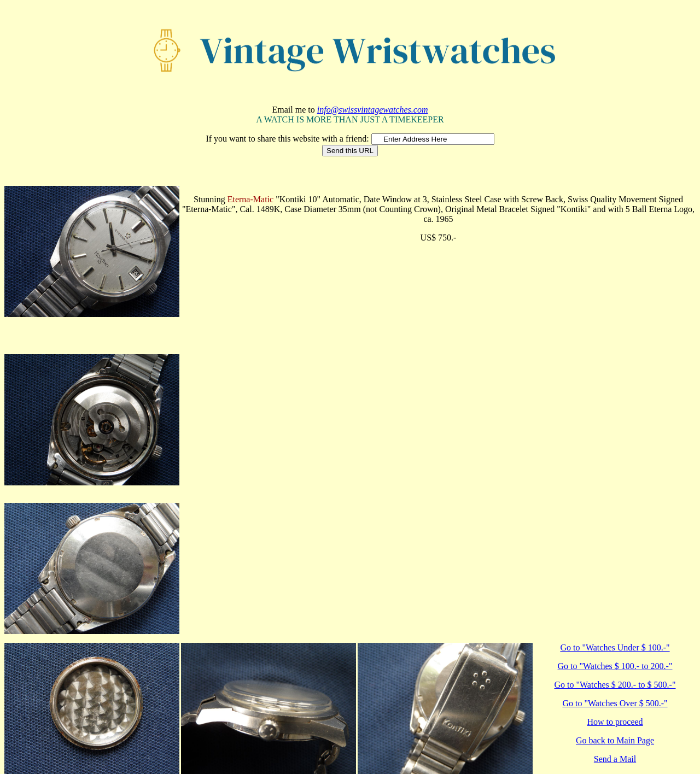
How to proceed (615, 722)
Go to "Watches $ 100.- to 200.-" (615, 666)
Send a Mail (615, 759)
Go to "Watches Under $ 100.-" (615, 647)
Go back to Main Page (615, 740)
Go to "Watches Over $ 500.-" (615, 703)
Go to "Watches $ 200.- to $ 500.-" (615, 685)
